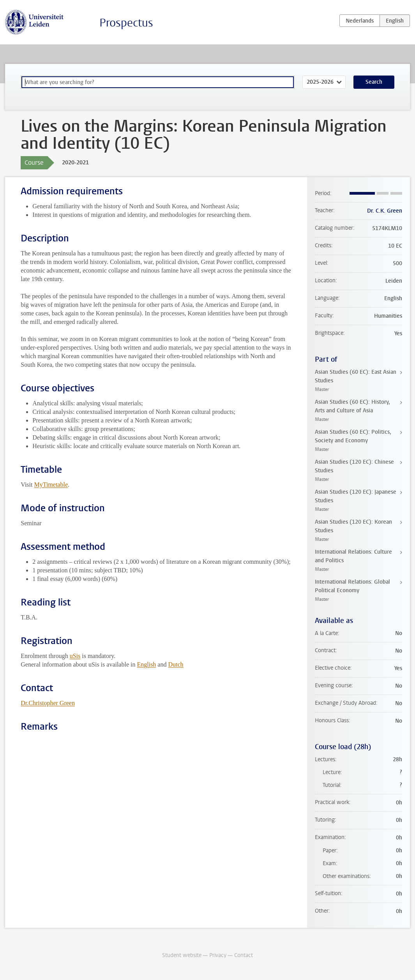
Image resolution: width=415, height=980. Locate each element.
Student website (182, 955)
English (146, 664)
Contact (244, 955)
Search (374, 82)
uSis (75, 656)
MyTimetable (51, 485)
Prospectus (126, 23)
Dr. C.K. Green (385, 211)
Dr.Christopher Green (48, 703)
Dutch (176, 664)
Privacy (218, 955)
